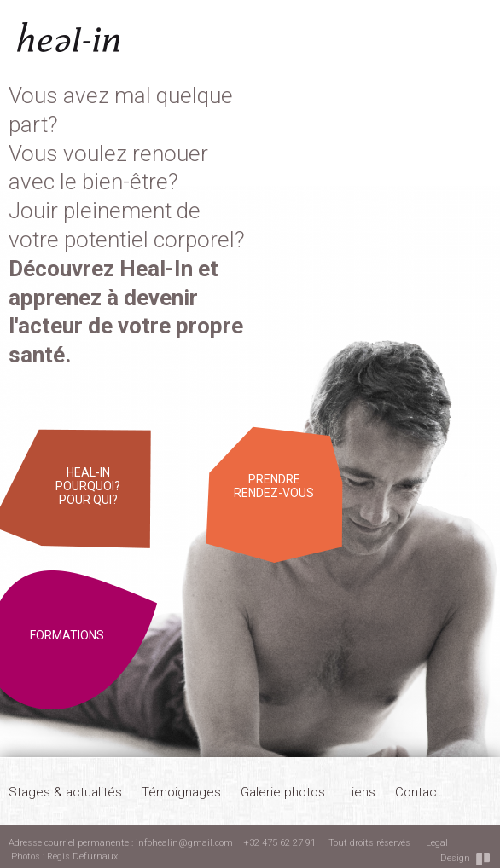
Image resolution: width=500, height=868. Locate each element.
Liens (360, 792)
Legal (437, 843)
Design (455, 858)
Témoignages (181, 792)
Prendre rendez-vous (274, 486)
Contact (418, 792)
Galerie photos (283, 792)
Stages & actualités (65, 792)
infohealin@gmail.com (184, 843)
